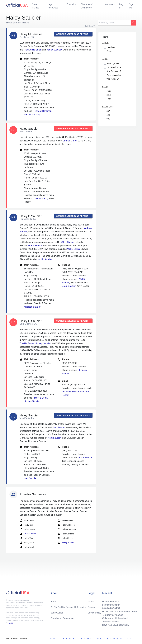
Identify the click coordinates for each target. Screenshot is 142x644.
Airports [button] (109, 4)
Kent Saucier (59, 427)
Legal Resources (53, 6)
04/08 (111, 605)
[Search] (114, 23)
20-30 (109, 91)
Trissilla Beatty (27, 343)
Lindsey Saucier (43, 343)
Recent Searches (111, 602)
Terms (91, 602)
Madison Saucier (32, 307)
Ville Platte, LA (113, 79)
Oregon (110, 51)
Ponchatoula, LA (114, 75)
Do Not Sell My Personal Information (68, 607)
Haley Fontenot (66, 543)
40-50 (109, 99)
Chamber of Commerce (87, 6)
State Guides (36, 6)
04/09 (105, 605)
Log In (121, 6)
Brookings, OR (113, 63)
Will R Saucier (68, 242)
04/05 (111, 608)
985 (108, 119)
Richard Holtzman (33, 50)
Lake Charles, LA (114, 67)
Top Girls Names (110, 622)
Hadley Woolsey (54, 50)
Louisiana (111, 47)
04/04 (117, 608)
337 (108, 111)
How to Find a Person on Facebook (120, 612)
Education (71, 4)
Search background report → (73, 34)
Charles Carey (70, 141)
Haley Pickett (28, 534)
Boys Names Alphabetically (116, 625)
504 (108, 115)
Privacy (91, 607)
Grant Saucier (35, 246)
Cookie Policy (94, 613)
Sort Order (89, 26)
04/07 (117, 605)
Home (53, 602)
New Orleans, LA (114, 71)
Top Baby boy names (113, 615)
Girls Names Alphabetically (115, 618)
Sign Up (131, 6)
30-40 (109, 95)
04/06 (105, 608)
